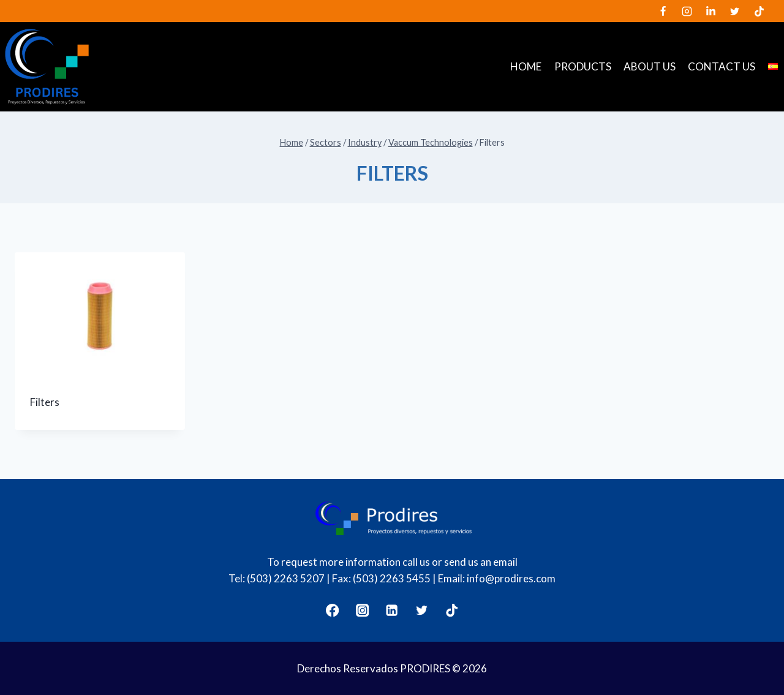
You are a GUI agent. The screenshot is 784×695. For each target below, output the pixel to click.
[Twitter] (735, 11)
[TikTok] (759, 11)
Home (526, 66)
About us (650, 66)
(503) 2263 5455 (392, 578)
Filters (45, 402)
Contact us (722, 66)
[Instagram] (687, 11)
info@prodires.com (511, 578)
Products (583, 66)
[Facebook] (663, 11)
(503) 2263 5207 (286, 578)
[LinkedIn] (711, 11)
